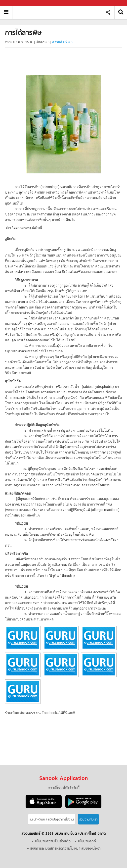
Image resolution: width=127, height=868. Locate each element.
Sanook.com (15, 3)
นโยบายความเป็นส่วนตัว (53, 842)
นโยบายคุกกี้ (87, 842)
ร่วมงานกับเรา (88, 820)
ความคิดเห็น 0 (62, 42)
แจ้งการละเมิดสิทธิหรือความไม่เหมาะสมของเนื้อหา (65, 849)
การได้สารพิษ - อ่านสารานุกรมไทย (59, 12)
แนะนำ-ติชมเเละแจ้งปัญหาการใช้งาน (52, 820)
